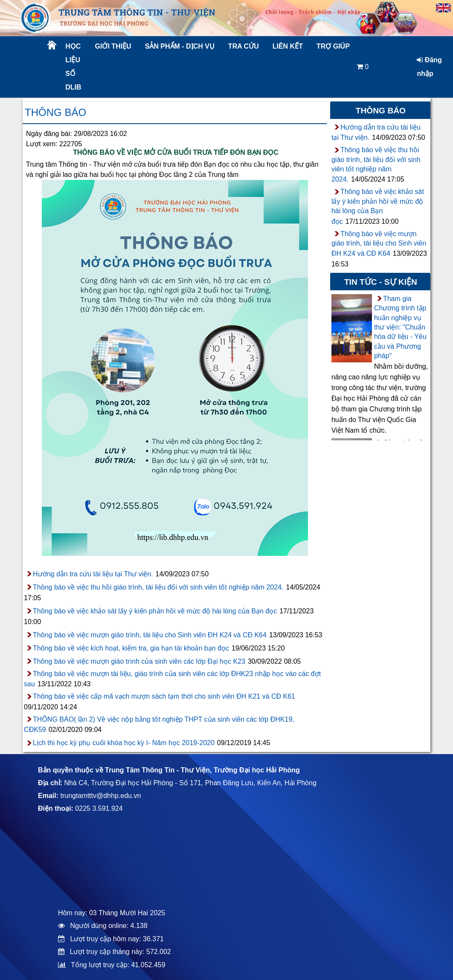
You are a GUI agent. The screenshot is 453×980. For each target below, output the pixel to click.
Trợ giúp (333, 46)
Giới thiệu (113, 46)
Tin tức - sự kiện (381, 282)
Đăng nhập (429, 67)
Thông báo (55, 112)
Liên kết (288, 46)
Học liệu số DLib (73, 67)
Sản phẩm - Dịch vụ (179, 46)
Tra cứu (244, 46)
